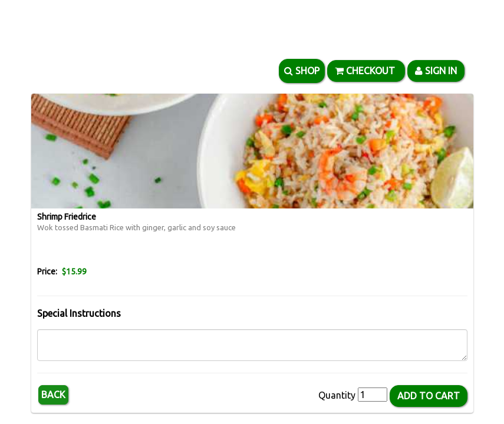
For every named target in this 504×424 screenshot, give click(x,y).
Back (53, 395)
